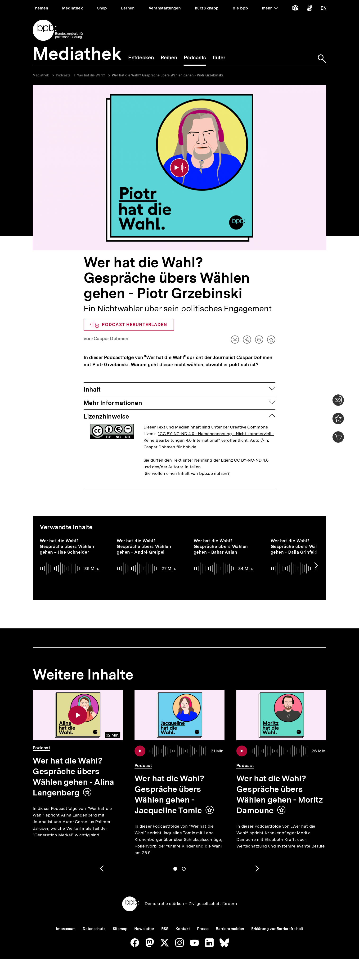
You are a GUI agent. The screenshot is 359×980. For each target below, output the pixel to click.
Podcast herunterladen (129, 325)
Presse (203, 929)
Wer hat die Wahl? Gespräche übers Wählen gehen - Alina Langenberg (73, 777)
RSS (165, 929)
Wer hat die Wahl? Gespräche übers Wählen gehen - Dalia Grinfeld (298, 546)
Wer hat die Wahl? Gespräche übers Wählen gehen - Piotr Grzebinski (167, 75)
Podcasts (63, 75)
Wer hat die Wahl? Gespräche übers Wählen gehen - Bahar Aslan (221, 546)
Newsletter (144, 929)
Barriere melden (230, 929)
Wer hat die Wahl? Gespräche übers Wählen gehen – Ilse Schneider (67, 546)
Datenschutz (94, 929)
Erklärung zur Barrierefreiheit (277, 929)
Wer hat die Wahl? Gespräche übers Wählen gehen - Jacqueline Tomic (169, 794)
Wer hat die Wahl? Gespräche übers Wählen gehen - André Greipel (144, 546)
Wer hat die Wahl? (92, 75)
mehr (270, 8)
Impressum (66, 929)
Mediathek (41, 75)
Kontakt (183, 929)
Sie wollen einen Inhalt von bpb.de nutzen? (187, 473)
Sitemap (120, 929)
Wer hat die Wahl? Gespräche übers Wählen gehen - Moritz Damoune (280, 794)
